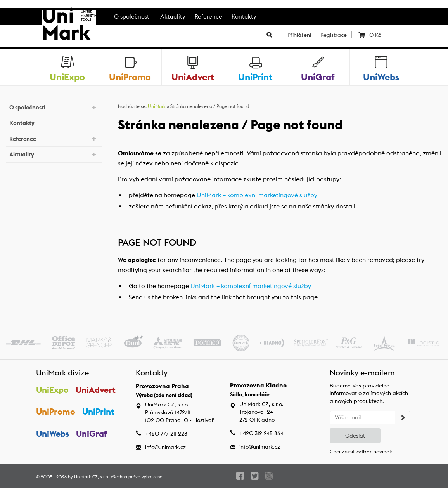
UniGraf (92, 434)
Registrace (334, 35)
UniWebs (53, 434)
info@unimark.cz (165, 447)
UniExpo (52, 390)
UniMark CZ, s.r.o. (92, 477)
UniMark (157, 106)
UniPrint (99, 412)
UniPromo (56, 412)
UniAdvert (96, 390)
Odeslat (355, 436)
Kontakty (244, 16)
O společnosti (132, 16)
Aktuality (173, 16)
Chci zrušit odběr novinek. (362, 452)
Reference (208, 16)
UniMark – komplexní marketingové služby (257, 195)
